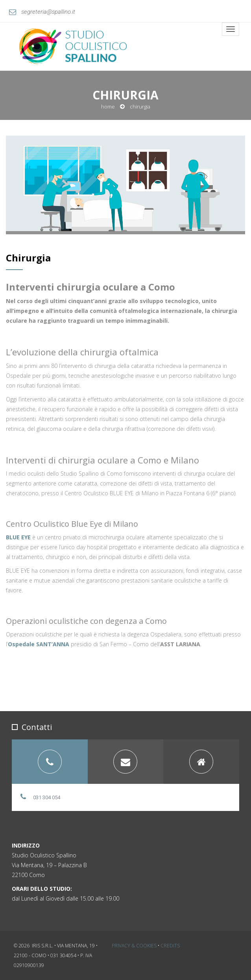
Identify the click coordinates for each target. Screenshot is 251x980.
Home (108, 107)
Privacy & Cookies (134, 946)
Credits (170, 946)
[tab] (50, 762)
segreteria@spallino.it (42, 12)
